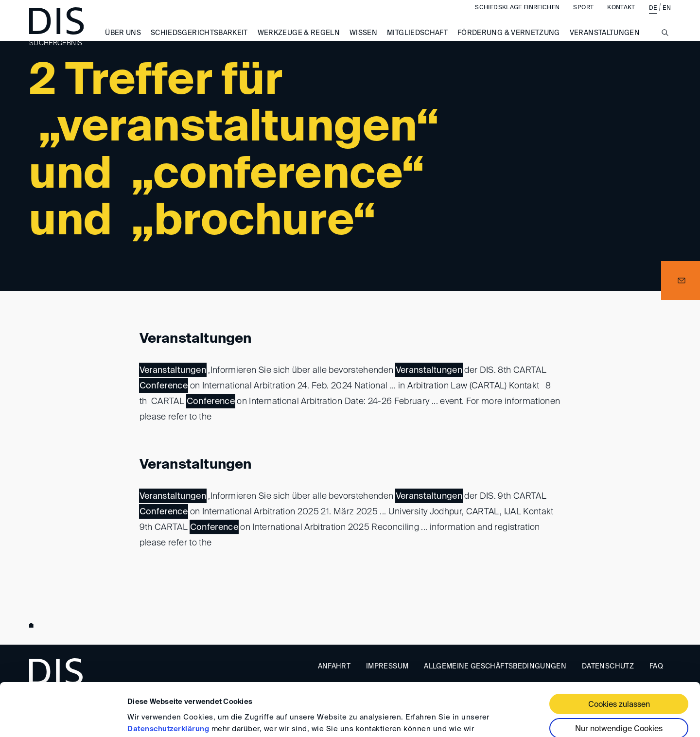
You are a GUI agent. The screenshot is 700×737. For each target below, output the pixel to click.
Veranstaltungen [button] (605, 43)
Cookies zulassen (619, 655)
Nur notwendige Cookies (619, 680)
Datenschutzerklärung (168, 679)
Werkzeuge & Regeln (299, 43)
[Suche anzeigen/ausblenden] (665, 48)
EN (667, 18)
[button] (681, 281)
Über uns (123, 43)
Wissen (363, 43)
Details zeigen (152, 718)
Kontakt (621, 18)
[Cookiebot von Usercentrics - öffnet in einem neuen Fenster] (63, 718)
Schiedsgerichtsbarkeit (199, 43)
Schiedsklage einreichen (517, 18)
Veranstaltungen (196, 339)
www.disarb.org (33, 625)
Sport (583, 18)
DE (653, 18)
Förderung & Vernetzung (509, 43)
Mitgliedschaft (417, 43)
